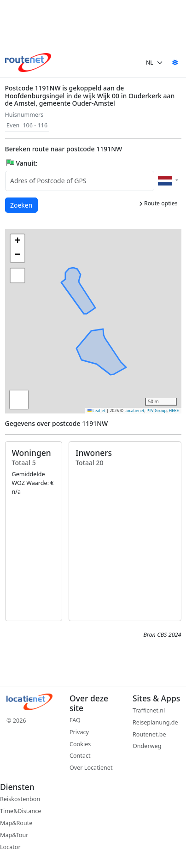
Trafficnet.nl (149, 710)
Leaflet (96, 411)
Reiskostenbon (20, 799)
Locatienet (134, 411)
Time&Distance (20, 811)
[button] (103, 313)
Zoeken (22, 205)
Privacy (79, 732)
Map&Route (16, 823)
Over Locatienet (91, 768)
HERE (174, 411)
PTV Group (157, 411)
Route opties (158, 203)
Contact (80, 756)
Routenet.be (149, 734)
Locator (10, 847)
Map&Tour (14, 835)
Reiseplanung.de (155, 722)
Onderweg (147, 746)
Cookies (80, 744)
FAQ (75, 720)
